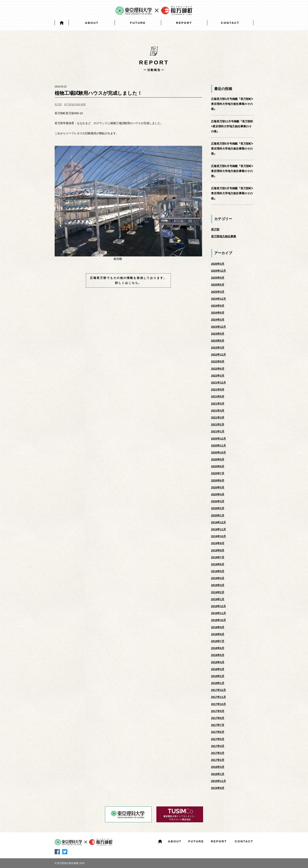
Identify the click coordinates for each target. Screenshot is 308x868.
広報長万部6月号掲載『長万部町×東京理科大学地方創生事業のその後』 (232, 171)
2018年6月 (218, 648)
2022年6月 (218, 369)
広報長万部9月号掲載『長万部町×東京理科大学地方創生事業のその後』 (232, 149)
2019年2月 (218, 592)
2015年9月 (218, 788)
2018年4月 (218, 662)
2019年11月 (218, 529)
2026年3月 (218, 264)
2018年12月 (218, 606)
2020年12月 (218, 439)
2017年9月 (218, 711)
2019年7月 (218, 557)
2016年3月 (218, 767)
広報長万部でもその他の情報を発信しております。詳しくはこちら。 (128, 280)
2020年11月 (218, 446)
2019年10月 (218, 536)
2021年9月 (218, 390)
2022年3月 (218, 376)
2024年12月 (218, 299)
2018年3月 (218, 669)
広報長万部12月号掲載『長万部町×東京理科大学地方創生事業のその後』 (232, 126)
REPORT (184, 23)
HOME (62, 23)
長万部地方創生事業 (75, 104)
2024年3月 (218, 320)
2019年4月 (218, 578)
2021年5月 (218, 404)
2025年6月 (218, 285)
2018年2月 (218, 676)
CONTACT (230, 23)
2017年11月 (218, 697)
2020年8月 (218, 466)
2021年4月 (218, 411)
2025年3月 (218, 292)
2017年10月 (218, 704)
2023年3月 (218, 348)
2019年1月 (218, 599)
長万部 (58, 104)
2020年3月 (218, 501)
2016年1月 (218, 774)
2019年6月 (218, 564)
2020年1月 (218, 515)
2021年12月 (218, 383)
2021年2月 (218, 424)
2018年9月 (218, 627)
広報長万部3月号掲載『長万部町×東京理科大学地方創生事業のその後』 (232, 104)
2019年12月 (218, 522)
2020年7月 (218, 473)
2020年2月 (218, 508)
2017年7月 (218, 725)
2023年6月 (218, 341)
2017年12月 (218, 690)
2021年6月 (218, 396)
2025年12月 (218, 271)
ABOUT (92, 23)
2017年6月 (218, 732)
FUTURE (138, 23)
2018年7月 (218, 641)
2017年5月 (218, 739)
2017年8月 (218, 718)
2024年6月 (218, 313)
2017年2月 (218, 760)
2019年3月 (218, 585)
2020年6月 (218, 480)
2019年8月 (218, 550)
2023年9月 (218, 334)
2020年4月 (218, 494)
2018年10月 (218, 620)
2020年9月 (218, 459)
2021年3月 (218, 418)
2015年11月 (218, 781)
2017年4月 (218, 746)
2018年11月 (218, 613)
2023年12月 (218, 327)
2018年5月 (218, 655)
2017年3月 (218, 753)
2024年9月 (218, 306)
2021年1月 (218, 431)
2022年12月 (218, 355)
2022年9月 (218, 362)
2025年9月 (218, 278)
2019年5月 (218, 571)
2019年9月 (218, 543)
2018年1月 (218, 683)
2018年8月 (218, 634)
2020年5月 (218, 487)
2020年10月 (218, 452)
